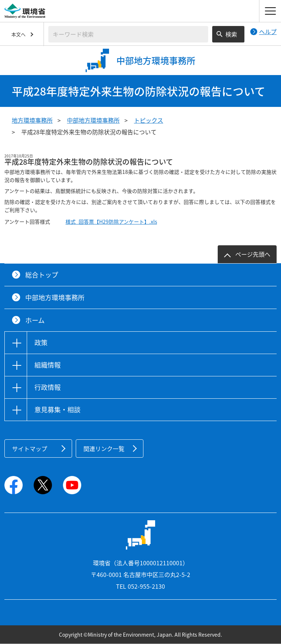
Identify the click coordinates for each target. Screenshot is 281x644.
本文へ (18, 34)
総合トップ (42, 275)
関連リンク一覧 (104, 448)
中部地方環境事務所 (93, 120)
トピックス (149, 120)
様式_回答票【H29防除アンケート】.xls (111, 222)
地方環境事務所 (32, 120)
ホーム (35, 320)
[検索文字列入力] (128, 34)
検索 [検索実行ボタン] (231, 34)
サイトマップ (30, 448)
